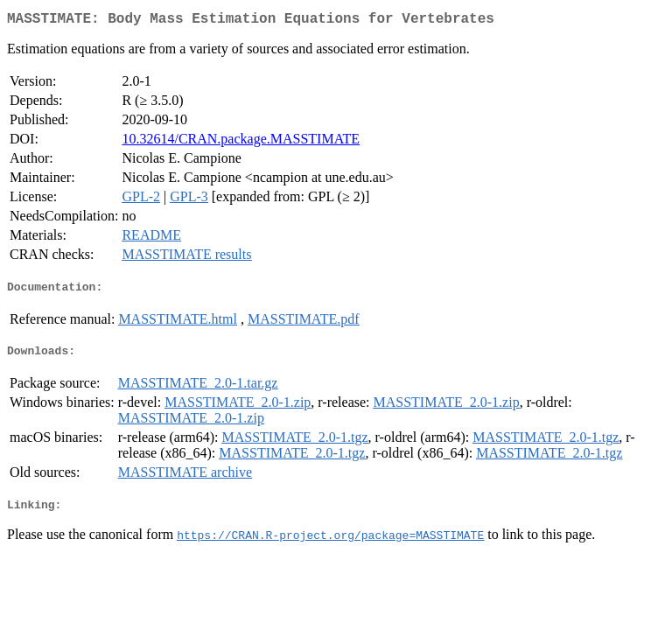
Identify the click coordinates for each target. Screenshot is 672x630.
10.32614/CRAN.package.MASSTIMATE (241, 142)
